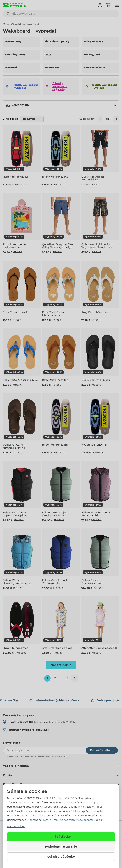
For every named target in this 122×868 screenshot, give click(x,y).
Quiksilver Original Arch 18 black (93, 178)
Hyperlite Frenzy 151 (15, 177)
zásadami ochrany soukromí (52, 756)
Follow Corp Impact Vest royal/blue (55, 582)
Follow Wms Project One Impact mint (55, 514)
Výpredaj (16, 24)
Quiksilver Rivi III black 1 (96, 380)
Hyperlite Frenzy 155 (55, 445)
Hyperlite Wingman (16, 648)
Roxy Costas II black (15, 312)
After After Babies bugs (57, 648)
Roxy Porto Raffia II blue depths (53, 314)
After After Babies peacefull (99, 648)
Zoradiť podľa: (11, 119)
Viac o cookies (16, 827)
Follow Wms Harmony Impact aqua (17, 582)
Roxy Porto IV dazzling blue (20, 380)
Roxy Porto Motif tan (55, 380)
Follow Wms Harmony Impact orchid (96, 514)
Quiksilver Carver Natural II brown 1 (14, 446)
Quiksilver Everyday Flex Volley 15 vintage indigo (58, 246)
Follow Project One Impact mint (92, 582)
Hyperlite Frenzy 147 (94, 445)
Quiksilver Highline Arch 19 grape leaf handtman (97, 246)
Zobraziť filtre (18, 105)
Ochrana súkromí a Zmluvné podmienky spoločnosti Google (65, 820)
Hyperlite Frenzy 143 (55, 177)
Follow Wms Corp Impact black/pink (14, 514)
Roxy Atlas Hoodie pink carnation (14, 246)
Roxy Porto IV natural (95, 312)
